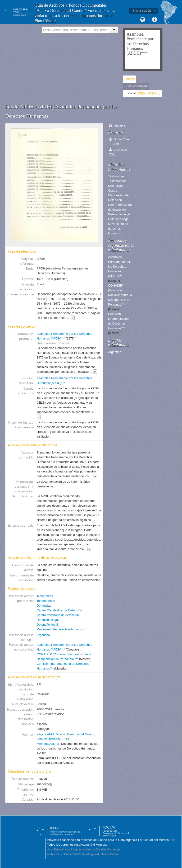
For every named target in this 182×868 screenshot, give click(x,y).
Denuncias (44, 606)
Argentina (43, 635)
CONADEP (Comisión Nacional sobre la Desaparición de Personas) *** (120, 295)
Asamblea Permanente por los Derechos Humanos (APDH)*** (119, 267)
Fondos (130, 79)
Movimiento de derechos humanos (60, 629)
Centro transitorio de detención (58, 615)
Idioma (143, 20)
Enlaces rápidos (155, 20)
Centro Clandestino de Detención (59, 610)
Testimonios (45, 596)
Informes (117, 126)
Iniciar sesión (142, 11)
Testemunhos (46, 601)
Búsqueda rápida (136, 86)
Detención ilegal (48, 620)
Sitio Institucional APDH (53, 739)
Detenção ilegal (47, 625)
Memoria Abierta (48, 744)
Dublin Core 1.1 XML (119, 142)
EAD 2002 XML (118, 152)
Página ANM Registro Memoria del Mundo (66, 734)
